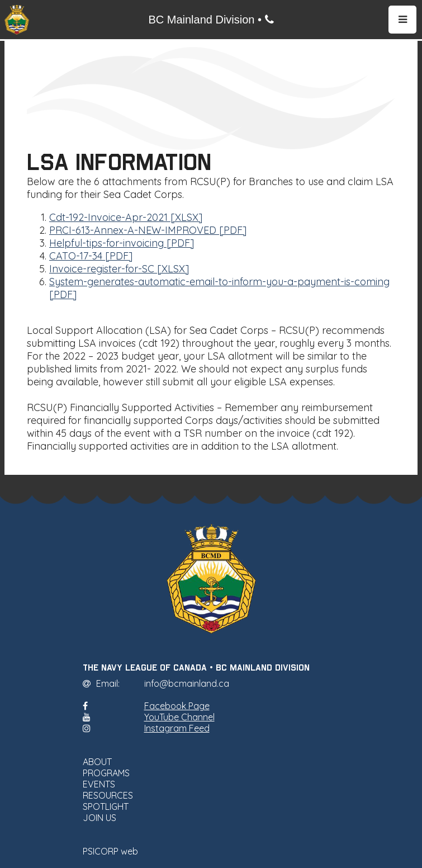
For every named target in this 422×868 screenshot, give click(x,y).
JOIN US (99, 818)
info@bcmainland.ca (187, 683)
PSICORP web (110, 851)
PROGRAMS (106, 773)
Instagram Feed (177, 728)
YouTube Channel (179, 717)
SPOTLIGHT (106, 806)
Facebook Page (177, 706)
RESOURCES (108, 795)
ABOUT (97, 762)
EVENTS (99, 784)
